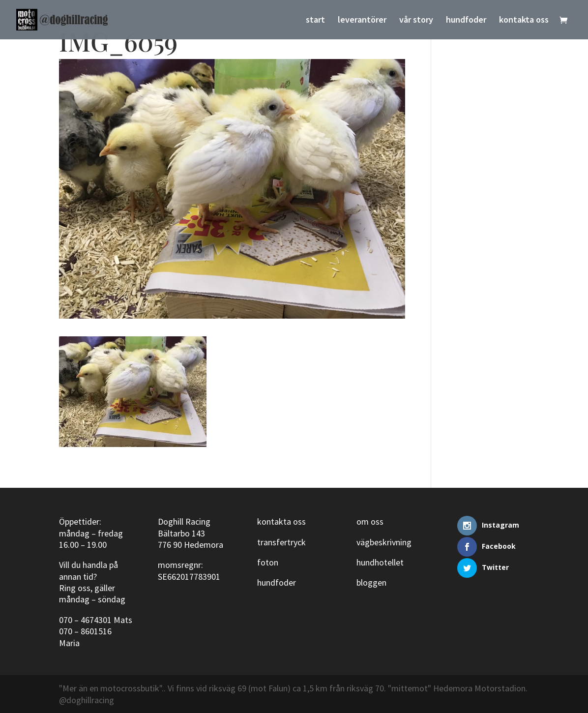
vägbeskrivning (384, 542)
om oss (370, 521)
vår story (416, 21)
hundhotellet (380, 562)
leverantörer (362, 21)
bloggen (371, 582)
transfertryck (281, 542)
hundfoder (466, 21)
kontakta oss (524, 21)
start (315, 21)
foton (268, 562)
